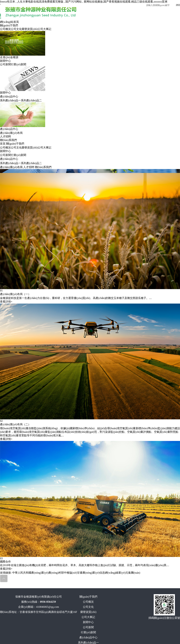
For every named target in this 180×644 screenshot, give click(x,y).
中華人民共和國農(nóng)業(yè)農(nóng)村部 (38, 573)
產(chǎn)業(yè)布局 (11, 133)
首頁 (3, 144)
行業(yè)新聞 (19, 64)
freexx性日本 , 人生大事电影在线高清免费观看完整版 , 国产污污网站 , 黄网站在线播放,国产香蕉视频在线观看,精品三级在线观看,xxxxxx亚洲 (84, 2)
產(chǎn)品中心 (9, 97)
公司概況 (5, 29)
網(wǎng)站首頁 (9, 22)
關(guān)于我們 (9, 25)
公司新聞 (5, 64)
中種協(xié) (70, 573)
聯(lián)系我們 (8, 140)
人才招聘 (5, 136)
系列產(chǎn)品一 (10, 100)
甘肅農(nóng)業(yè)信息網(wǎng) (96, 573)
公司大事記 (44, 29)
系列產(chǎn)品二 (31, 100)
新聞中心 (5, 61)
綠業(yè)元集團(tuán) (128, 573)
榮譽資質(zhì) (30, 29)
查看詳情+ (6, 302)
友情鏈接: (6, 573)
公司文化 (16, 29)
